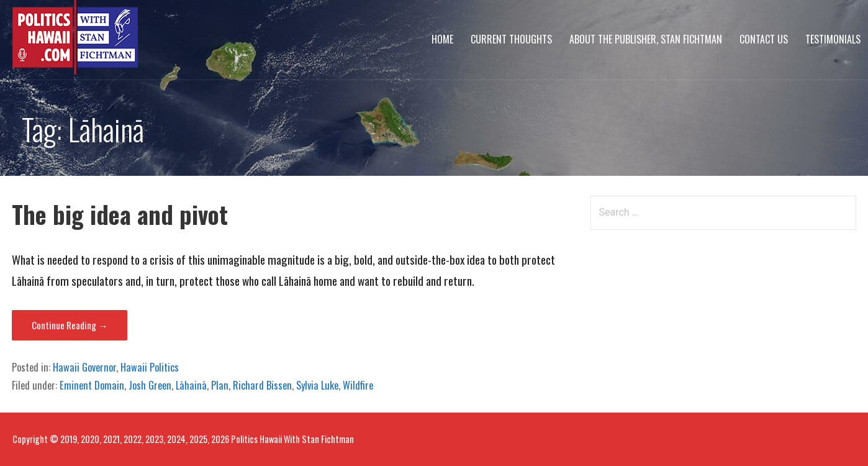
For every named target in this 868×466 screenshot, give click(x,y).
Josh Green (150, 385)
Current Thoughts (511, 39)
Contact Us (764, 39)
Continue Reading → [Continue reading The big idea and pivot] (70, 325)
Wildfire (358, 385)
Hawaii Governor (84, 367)
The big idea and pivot (120, 214)
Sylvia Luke (317, 385)
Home (442, 39)
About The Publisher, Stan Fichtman (646, 39)
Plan (220, 385)
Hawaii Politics (150, 367)
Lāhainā (191, 385)
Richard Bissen (262, 385)
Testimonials (833, 39)
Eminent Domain (92, 385)
